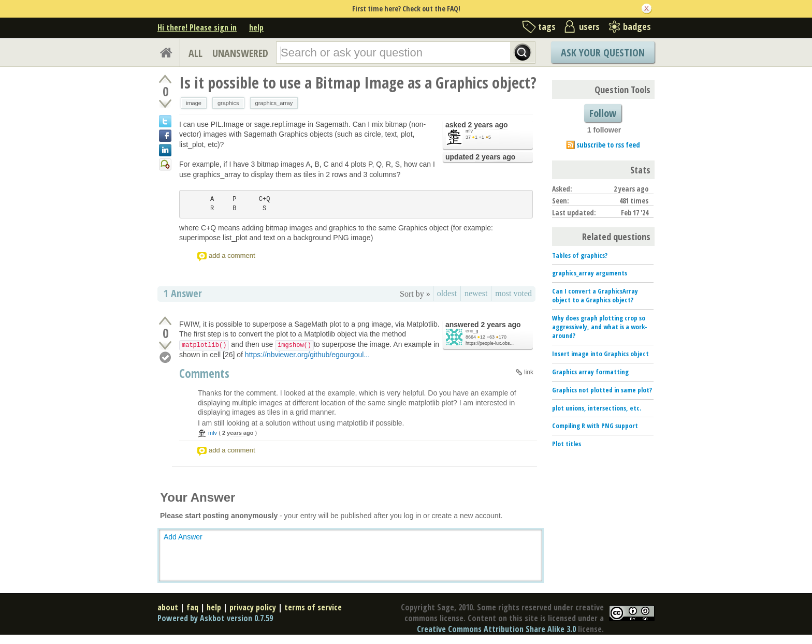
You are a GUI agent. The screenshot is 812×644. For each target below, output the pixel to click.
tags (547, 26)
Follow (603, 113)
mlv (469, 131)
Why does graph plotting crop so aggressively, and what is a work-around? (600, 327)
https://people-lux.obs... (490, 343)
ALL (195, 53)
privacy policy (253, 607)
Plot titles (567, 444)
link (529, 372)
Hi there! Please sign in (197, 27)
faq (192, 607)
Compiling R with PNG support (595, 426)
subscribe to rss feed (608, 145)
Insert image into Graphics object (600, 354)
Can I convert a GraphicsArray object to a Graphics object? (595, 295)
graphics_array (274, 103)
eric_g (472, 331)
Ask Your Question (603, 53)
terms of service (313, 607)
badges (637, 26)
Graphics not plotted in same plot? (602, 390)
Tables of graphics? (580, 255)
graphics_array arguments (590, 273)
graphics (228, 103)
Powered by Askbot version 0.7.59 (215, 618)
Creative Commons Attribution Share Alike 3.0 (496, 629)
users (589, 26)
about (168, 607)
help (256, 27)
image (194, 103)
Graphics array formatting (590, 372)
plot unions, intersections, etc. (597, 408)
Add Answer (183, 537)
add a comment (232, 255)
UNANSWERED (240, 53)
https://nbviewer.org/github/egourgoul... (307, 355)
